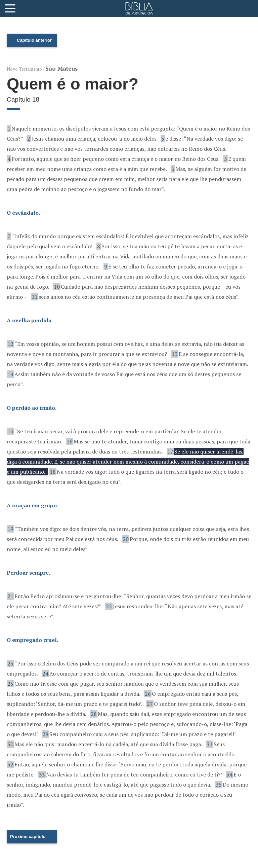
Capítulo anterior (34, 40)
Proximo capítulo (28, 837)
